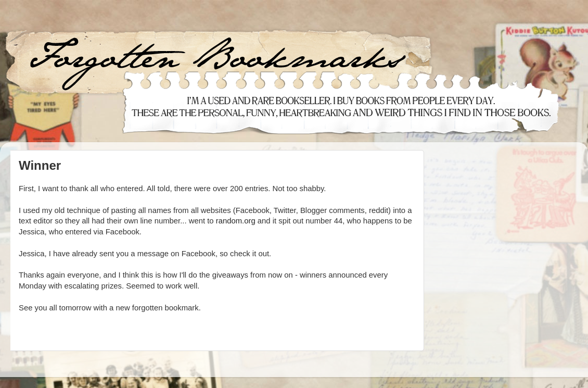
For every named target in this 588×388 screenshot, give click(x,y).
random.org (236, 221)
